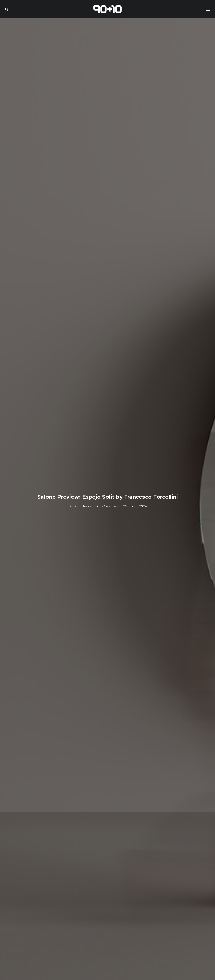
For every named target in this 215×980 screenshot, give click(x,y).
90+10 (73, 506)
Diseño (87, 506)
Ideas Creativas (107, 506)
